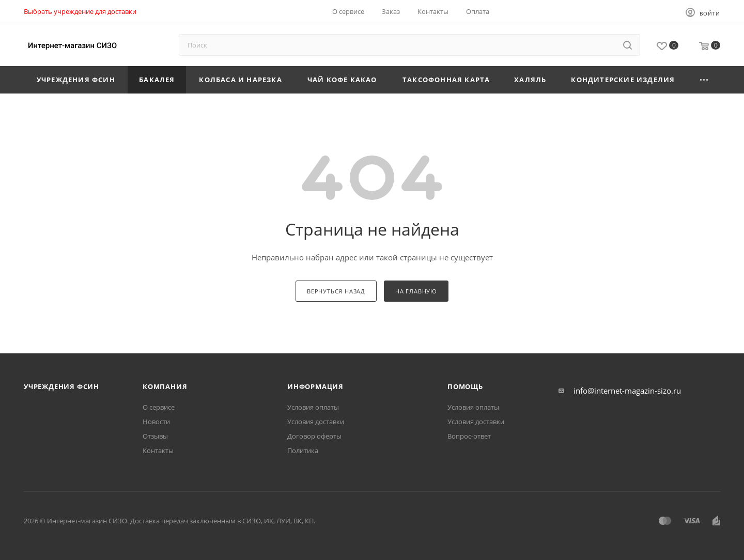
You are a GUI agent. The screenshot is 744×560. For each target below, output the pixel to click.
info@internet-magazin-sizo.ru (627, 391)
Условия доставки (316, 422)
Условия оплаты (313, 407)
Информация (315, 386)
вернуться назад (336, 291)
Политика (303, 450)
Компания (165, 386)
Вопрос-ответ (469, 436)
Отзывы (155, 436)
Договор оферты (314, 436)
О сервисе (159, 407)
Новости (156, 422)
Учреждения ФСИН (61, 386)
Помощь (465, 386)
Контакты (158, 450)
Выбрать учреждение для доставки (80, 11)
